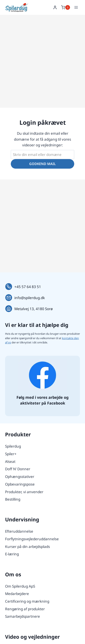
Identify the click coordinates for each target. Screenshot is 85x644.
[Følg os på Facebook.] (42, 375)
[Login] (55, 8)
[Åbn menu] (76, 7)
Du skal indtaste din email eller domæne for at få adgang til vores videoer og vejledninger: (42, 139)
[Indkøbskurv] (66, 7)
